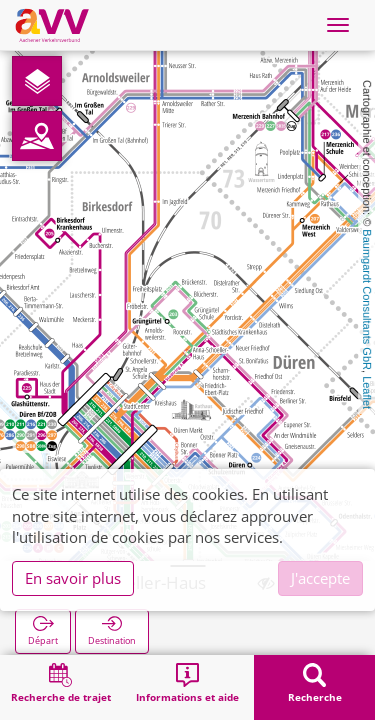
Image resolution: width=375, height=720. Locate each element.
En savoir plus (73, 578)
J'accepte (320, 578)
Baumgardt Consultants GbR (367, 299)
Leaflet (367, 392)
